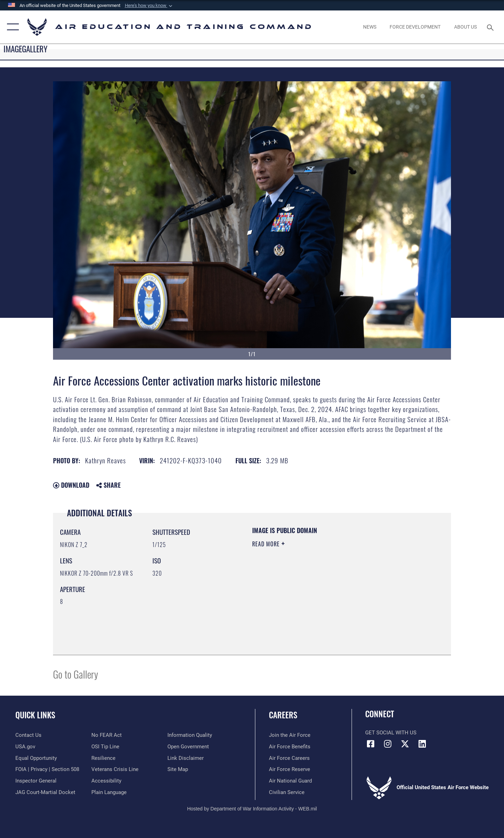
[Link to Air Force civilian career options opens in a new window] (287, 792)
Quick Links (35, 715)
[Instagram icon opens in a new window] (388, 744)
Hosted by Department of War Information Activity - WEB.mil (252, 809)
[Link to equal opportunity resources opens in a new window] (36, 758)
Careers (283, 715)
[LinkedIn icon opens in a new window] (422, 744)
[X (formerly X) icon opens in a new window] (405, 744)
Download (71, 485)
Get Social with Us (391, 733)
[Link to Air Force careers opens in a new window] (289, 758)
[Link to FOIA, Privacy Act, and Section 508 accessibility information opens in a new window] (47, 769)
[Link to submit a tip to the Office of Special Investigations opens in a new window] (105, 747)
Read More (267, 544)
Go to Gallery (76, 674)
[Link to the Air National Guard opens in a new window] (290, 781)
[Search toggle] (491, 27)
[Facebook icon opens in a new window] (370, 744)
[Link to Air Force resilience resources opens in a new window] (103, 758)
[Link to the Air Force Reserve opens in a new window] (289, 769)
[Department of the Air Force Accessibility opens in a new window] (106, 781)
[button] (149, 6)
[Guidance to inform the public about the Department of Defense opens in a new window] (190, 735)
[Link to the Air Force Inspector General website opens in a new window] (36, 781)
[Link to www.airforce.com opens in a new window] (290, 735)
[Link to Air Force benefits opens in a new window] (290, 747)
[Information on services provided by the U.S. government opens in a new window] (25, 747)
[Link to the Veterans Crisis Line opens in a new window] (115, 769)
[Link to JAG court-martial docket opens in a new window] (45, 792)
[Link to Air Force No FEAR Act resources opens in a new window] (107, 735)
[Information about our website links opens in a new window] (186, 758)
